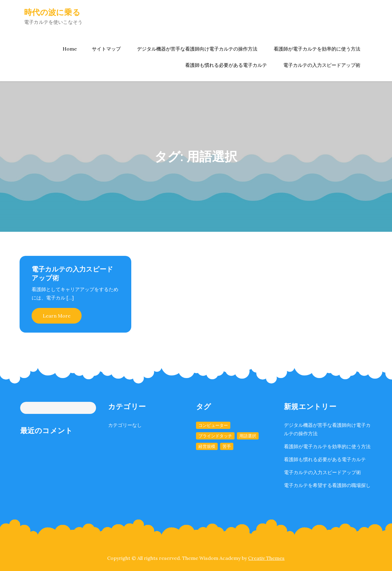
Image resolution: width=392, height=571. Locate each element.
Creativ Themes (266, 558)
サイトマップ (106, 49)
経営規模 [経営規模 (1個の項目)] (207, 446)
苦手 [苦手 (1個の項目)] (227, 446)
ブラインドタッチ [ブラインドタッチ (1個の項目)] (215, 436)
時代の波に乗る (52, 12)
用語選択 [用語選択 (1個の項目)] (248, 436)
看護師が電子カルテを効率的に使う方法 (317, 49)
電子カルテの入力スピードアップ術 (322, 65)
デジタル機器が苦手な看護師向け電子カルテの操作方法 (197, 49)
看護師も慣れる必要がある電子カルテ (226, 65)
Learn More (57, 316)
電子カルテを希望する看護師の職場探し (327, 485)
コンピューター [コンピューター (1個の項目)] (213, 425)
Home (70, 49)
